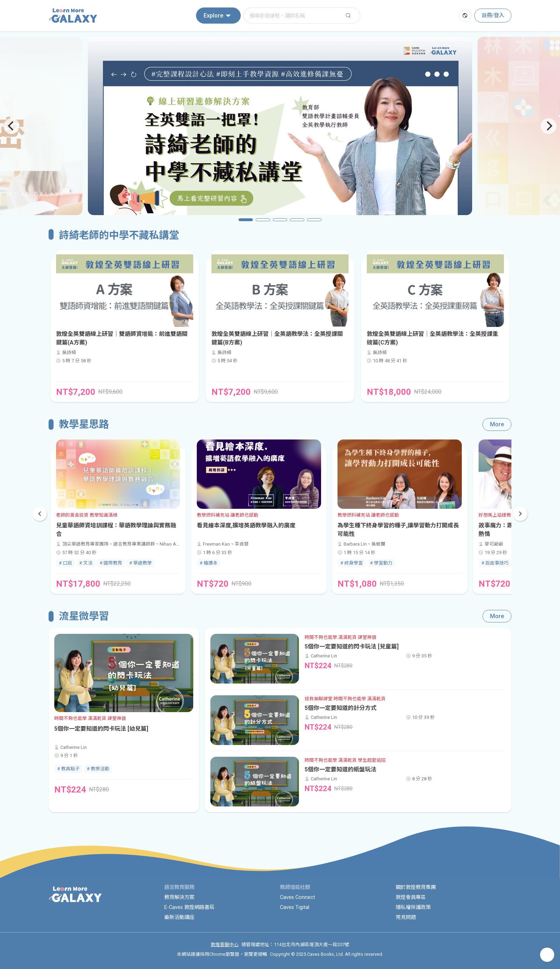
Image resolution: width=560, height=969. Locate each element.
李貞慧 (242, 544)
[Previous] (11, 126)
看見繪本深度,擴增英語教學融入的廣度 (246, 525)
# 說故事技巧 (495, 563)
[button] (520, 514)
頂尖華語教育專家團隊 (85, 544)
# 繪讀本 (209, 563)
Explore (218, 16)
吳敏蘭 (378, 544)
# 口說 (66, 563)
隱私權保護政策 (413, 907)
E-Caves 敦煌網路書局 (189, 907)
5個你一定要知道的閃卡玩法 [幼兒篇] (101, 729)
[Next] (549, 126)
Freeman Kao (216, 544)
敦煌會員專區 (411, 897)
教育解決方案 (179, 897)
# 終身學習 (352, 563)
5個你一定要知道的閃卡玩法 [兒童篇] (352, 647)
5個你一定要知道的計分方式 (341, 708)
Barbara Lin (355, 544)
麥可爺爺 (494, 544)
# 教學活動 (98, 769)
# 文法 (86, 563)
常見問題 (406, 917)
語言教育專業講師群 (134, 544)
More (497, 424)
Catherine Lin (74, 747)
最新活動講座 (179, 917)
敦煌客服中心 (225, 945)
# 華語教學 (141, 563)
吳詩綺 (69, 352)
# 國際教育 (111, 563)
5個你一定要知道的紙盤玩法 (341, 769)
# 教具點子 (68, 769)
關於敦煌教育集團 (416, 887)
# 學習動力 (381, 563)
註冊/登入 (493, 16)
